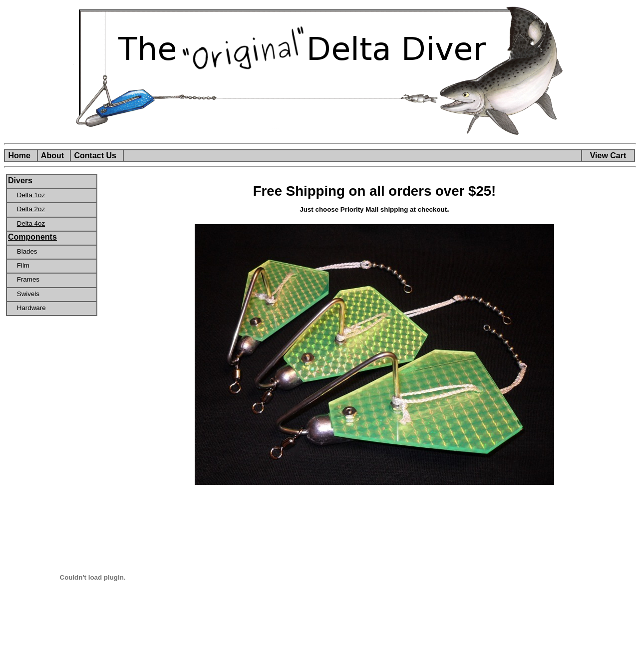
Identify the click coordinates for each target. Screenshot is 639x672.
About (52, 156)
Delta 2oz (31, 209)
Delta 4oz (31, 223)
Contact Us (95, 156)
